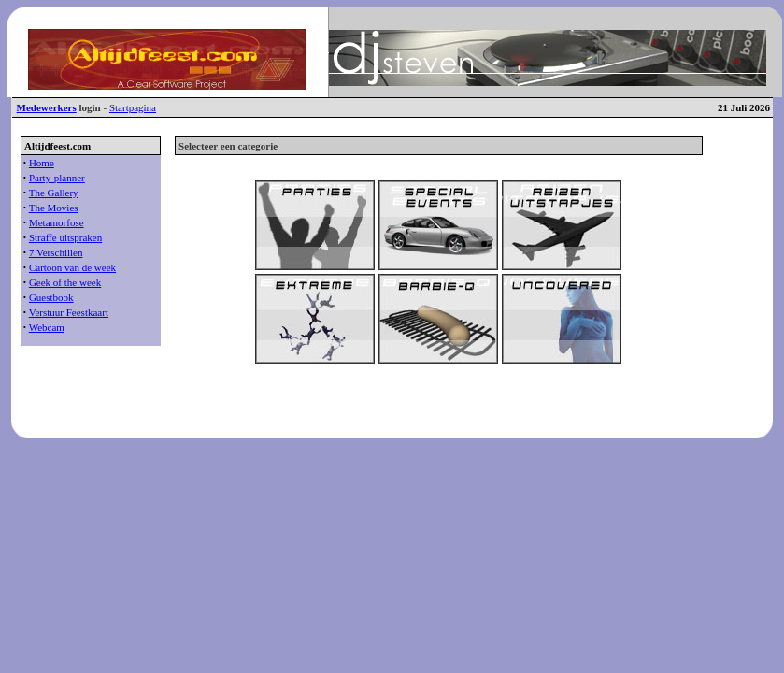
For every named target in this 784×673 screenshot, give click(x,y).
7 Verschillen (56, 252)
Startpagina (133, 107)
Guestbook (51, 297)
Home (42, 163)
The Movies (54, 208)
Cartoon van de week (72, 267)
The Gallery (54, 193)
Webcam (47, 327)
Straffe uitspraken (65, 237)
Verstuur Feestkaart (69, 312)
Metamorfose (57, 222)
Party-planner (57, 178)
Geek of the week (65, 282)
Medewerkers (47, 107)
